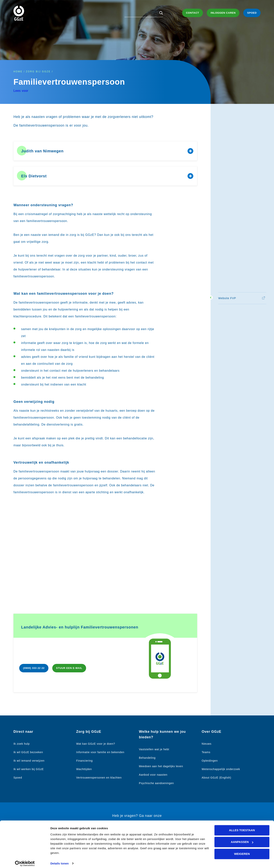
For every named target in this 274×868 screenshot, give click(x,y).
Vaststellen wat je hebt (154, 749)
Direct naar (23, 732)
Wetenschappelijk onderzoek (221, 769)
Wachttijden (84, 769)
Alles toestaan (242, 827)
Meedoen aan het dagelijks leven (161, 766)
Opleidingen (210, 761)
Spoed (18, 778)
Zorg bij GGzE (38, 72)
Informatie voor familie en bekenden (100, 752)
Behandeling (147, 758)
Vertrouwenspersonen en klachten (99, 778)
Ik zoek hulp (22, 744)
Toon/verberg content (190, 151)
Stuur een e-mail (69, 668)
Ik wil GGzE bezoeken (28, 752)
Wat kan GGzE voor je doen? (96, 744)
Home (18, 72)
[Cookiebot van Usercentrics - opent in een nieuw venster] (25, 860)
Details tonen (59, 860)
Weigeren (242, 851)
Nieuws (207, 744)
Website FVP (227, 298)
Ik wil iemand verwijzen (29, 761)
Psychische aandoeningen (156, 783)
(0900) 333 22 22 (34, 668)
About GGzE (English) (217, 778)
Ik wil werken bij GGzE (29, 769)
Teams (206, 752)
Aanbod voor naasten (153, 775)
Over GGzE (212, 732)
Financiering (85, 761)
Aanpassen (242, 839)
